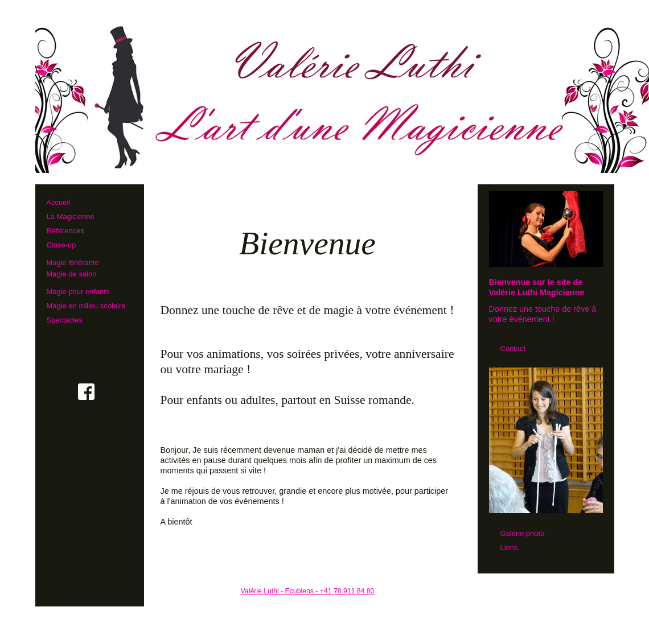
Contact (513, 348)
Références (65, 231)
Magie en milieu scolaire (86, 306)
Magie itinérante (87, 268)
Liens (509, 548)
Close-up (61, 245)
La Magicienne (71, 216)
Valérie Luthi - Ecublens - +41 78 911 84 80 (308, 591)
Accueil (59, 202)
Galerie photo (523, 533)
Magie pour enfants (78, 292)
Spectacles (65, 320)
